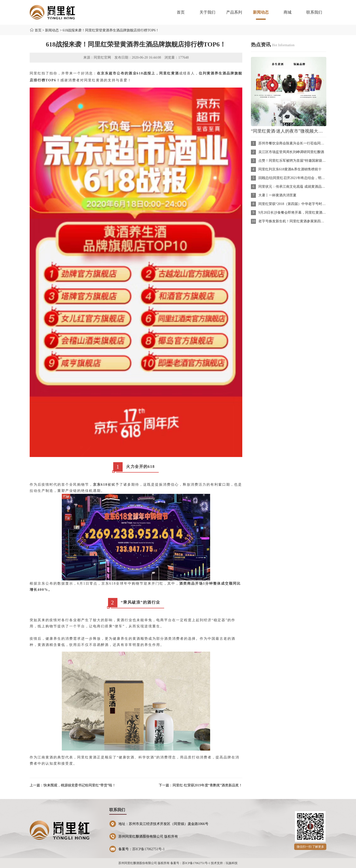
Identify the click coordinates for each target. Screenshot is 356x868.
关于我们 (207, 12)
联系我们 (314, 12)
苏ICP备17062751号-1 (148, 849)
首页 (181, 12)
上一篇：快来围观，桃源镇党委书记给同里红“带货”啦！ (73, 785)
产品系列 (234, 12)
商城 (288, 12)
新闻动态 (261, 15)
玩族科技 (232, 863)
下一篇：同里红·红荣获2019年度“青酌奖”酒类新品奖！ (200, 785)
